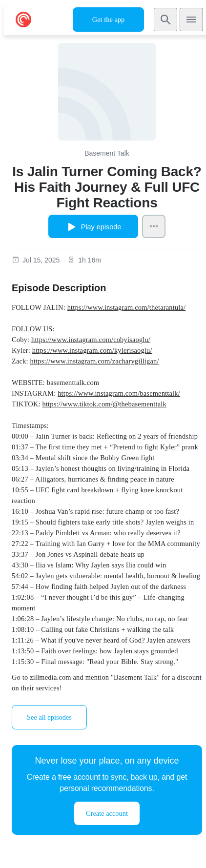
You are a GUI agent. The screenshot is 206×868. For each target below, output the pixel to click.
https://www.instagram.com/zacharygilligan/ (95, 361)
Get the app (108, 20)
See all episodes (49, 717)
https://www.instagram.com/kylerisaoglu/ (92, 350)
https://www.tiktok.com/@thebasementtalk (104, 404)
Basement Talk (107, 153)
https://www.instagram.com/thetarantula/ (127, 307)
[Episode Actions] (154, 226)
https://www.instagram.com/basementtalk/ (119, 393)
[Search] (165, 20)
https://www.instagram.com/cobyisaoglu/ (91, 340)
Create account (107, 813)
